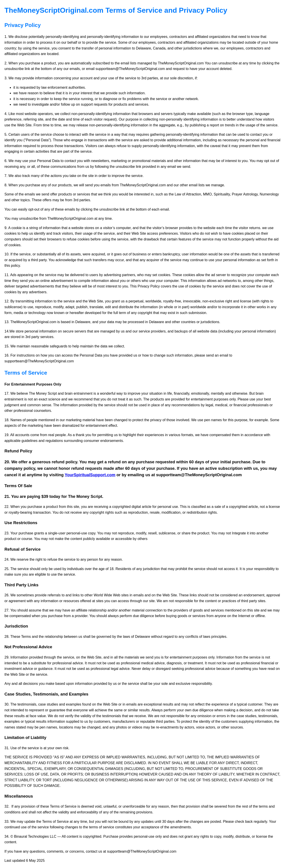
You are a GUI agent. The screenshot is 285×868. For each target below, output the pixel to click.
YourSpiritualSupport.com (90, 475)
